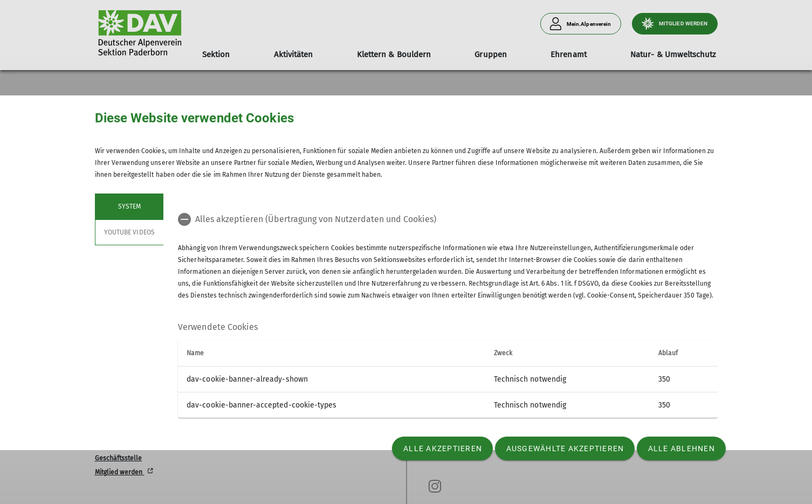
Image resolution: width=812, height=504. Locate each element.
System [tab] (129, 206)
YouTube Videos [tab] (129, 232)
